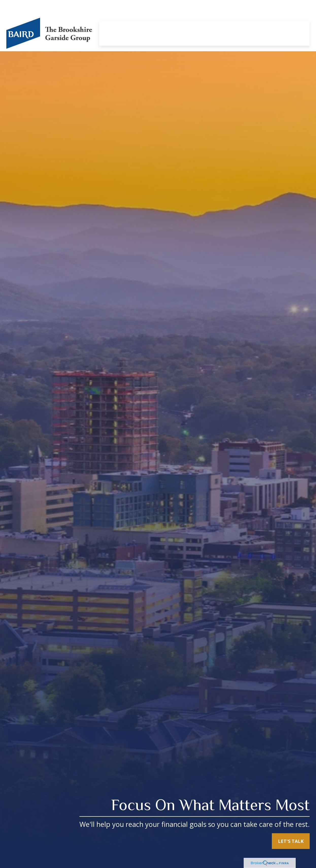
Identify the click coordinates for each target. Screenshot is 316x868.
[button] (116, 12)
